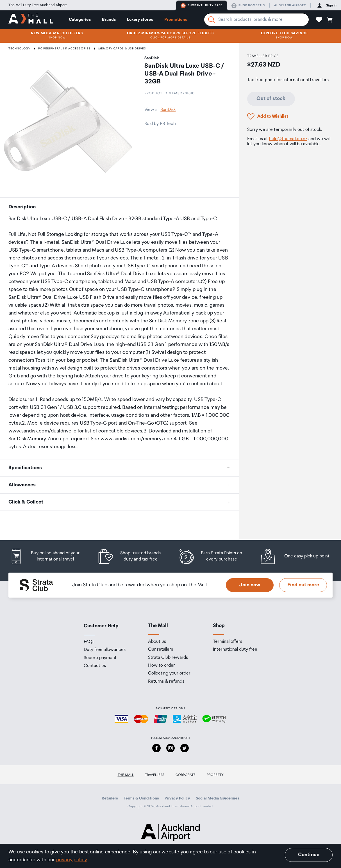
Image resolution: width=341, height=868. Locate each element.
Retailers (110, 798)
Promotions (176, 20)
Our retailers (161, 650)
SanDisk (168, 110)
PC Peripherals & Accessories (64, 49)
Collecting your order (169, 673)
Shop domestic (248, 6)
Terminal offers (228, 642)
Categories (80, 20)
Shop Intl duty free (202, 6)
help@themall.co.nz (288, 139)
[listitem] (49, 556)
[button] (319, 20)
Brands (109, 20)
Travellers (155, 775)
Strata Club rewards (168, 658)
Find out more (303, 585)
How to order (162, 666)
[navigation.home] (31, 19)
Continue (309, 855)
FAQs (89, 642)
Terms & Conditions (141, 798)
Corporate (186, 775)
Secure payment (100, 658)
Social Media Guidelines (218, 798)
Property (215, 775)
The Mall (126, 775)
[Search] (212, 20)
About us (157, 642)
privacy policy (72, 860)
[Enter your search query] (256, 20)
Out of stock (271, 99)
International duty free (235, 650)
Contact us (95, 666)
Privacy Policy (177, 798)
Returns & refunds (166, 682)
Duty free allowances (105, 650)
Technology (19, 49)
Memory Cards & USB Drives (122, 49)
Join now (250, 585)
